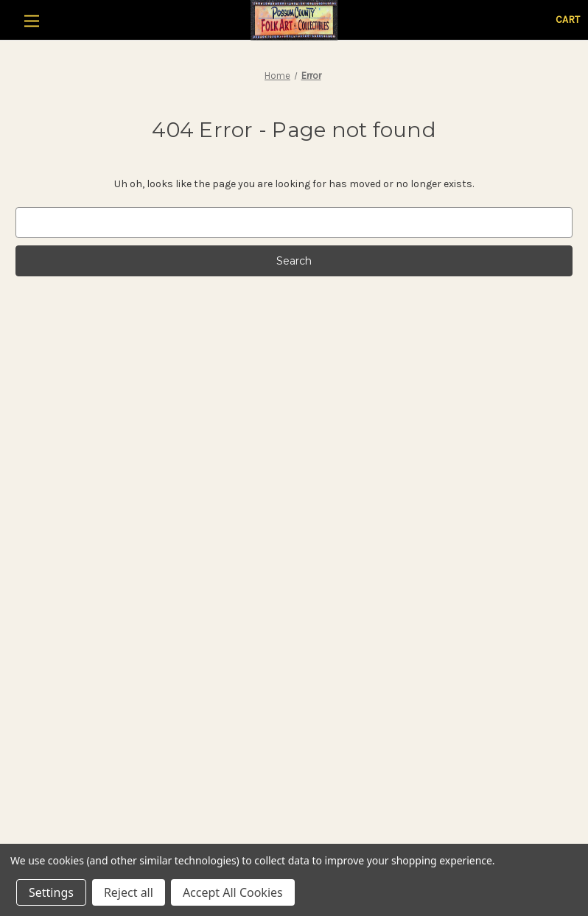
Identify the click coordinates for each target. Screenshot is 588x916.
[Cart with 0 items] (568, 20)
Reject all (129, 892)
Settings (51, 892)
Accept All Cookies (233, 892)
